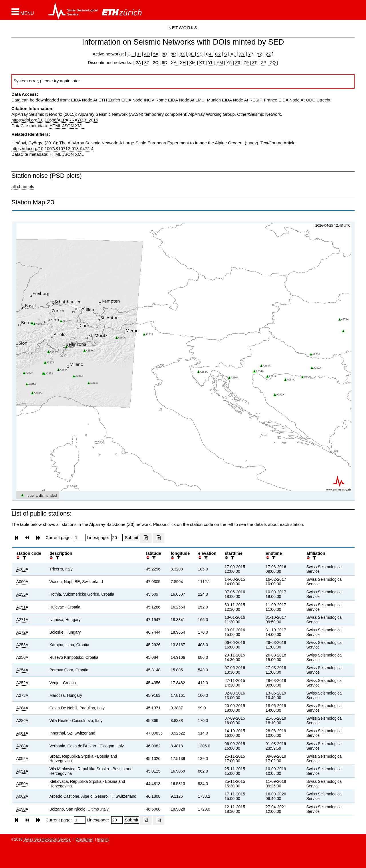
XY (242, 54)
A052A (22, 759)
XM (193, 62)
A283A (22, 569)
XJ (233, 54)
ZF (254, 62)
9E (191, 54)
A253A (22, 645)
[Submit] (131, 538)
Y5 (229, 62)
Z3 (238, 62)
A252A (22, 683)
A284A (22, 708)
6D (165, 62)
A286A (22, 721)
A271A (22, 620)
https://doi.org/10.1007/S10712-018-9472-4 (52, 148)
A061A (22, 733)
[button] (23, 12)
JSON (68, 126)
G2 (218, 54)
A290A (22, 809)
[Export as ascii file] (159, 538)
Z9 (246, 62)
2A (138, 62)
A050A (22, 784)
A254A (22, 670)
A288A (22, 746)
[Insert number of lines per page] (117, 538)
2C (155, 62)
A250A (22, 657)
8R (173, 54)
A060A (22, 582)
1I (139, 54)
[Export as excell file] (146, 538)
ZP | (264, 62)
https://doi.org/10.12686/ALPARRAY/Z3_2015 (55, 120)
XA (174, 62)
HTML (55, 126)
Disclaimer (84, 839)
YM (220, 62)
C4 (209, 54)
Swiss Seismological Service (47, 839)
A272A (22, 632)
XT (202, 62)
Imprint (103, 839)
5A (156, 54)
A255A (22, 594)
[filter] (24, 558)
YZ (260, 54)
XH (182, 62)
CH (131, 54)
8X (182, 54)
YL (210, 62)
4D (147, 54)
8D (165, 54)
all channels (23, 186)
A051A (22, 771)
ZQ (272, 62)
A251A (22, 607)
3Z (147, 62)
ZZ (268, 54)
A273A (22, 695)
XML (79, 126)
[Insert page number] (80, 538)
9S (200, 54)
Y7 (251, 54)
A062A (22, 796)
